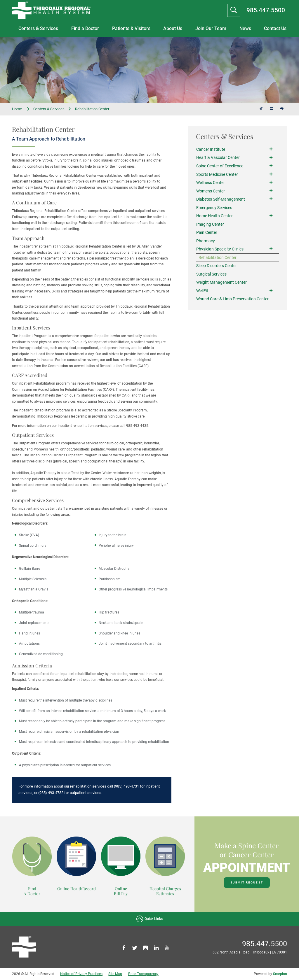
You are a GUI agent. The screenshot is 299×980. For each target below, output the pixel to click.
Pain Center (207, 233)
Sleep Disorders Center (217, 266)
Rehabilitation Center (218, 258)
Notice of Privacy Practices (81, 974)
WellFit (202, 291)
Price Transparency (143, 974)
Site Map (115, 974)
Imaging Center (210, 224)
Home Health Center (214, 216)
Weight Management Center (221, 283)
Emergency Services (214, 208)
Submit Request (247, 882)
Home (21, 109)
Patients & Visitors (131, 29)
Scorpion (280, 974)
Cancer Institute (211, 149)
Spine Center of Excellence (220, 166)
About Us (173, 29)
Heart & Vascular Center (218, 158)
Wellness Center (211, 183)
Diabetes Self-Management (221, 200)
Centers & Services (38, 29)
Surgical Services (211, 275)
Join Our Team (211, 29)
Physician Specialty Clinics (220, 249)
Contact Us (275, 29)
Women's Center (211, 191)
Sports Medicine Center (217, 175)
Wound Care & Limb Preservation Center (232, 300)
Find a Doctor (85, 29)
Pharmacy (206, 241)
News (245, 29)
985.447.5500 (266, 10)
